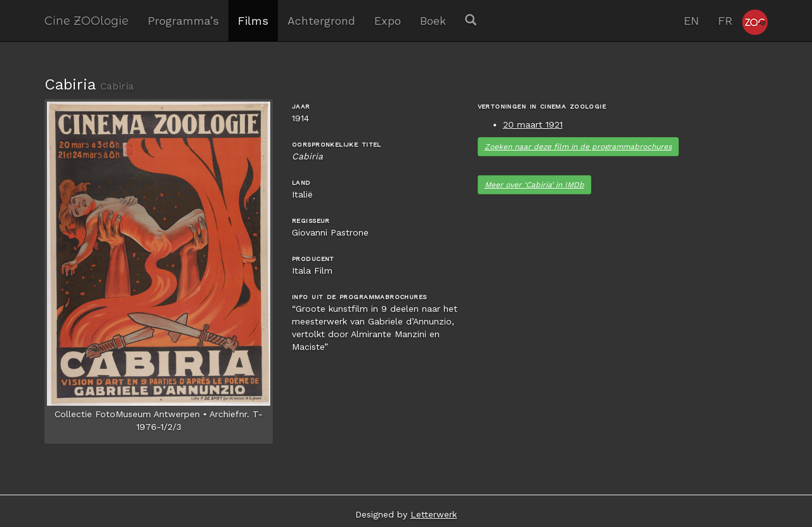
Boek (433, 21)
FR (725, 21)
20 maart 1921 (533, 124)
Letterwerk (434, 514)
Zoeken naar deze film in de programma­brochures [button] (578, 147)
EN (691, 21)
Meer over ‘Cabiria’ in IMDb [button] (534, 185)
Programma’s (183, 21)
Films (253, 21)
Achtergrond (321, 21)
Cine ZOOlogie (87, 21)
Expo (388, 21)
